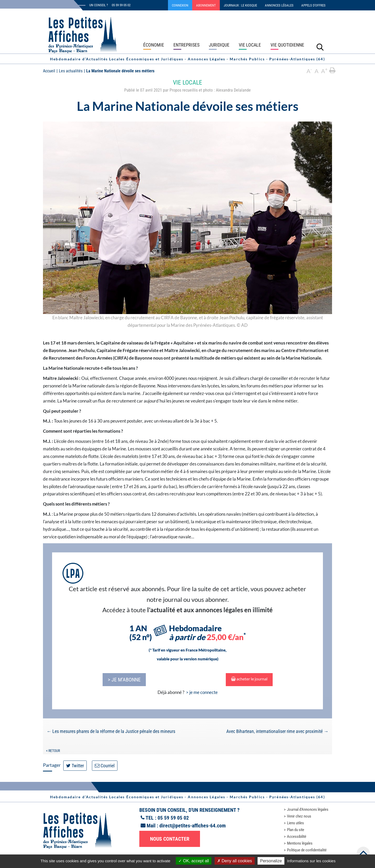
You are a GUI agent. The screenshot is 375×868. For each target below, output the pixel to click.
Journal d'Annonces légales (308, 809)
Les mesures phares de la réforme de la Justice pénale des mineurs (111, 731)
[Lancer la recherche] (320, 47)
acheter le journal (249, 679)
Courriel (105, 766)
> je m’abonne (124, 680)
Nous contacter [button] (170, 839)
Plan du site (296, 830)
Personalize (271, 861)
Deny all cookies (235, 861)
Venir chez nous (299, 816)
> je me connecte (202, 692)
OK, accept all (194, 861)
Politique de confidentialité (307, 850)
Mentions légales (300, 843)
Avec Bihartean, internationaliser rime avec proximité (277, 731)
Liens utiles (295, 823)
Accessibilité (297, 837)
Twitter (75, 766)
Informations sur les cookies (311, 861)
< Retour (53, 751)
